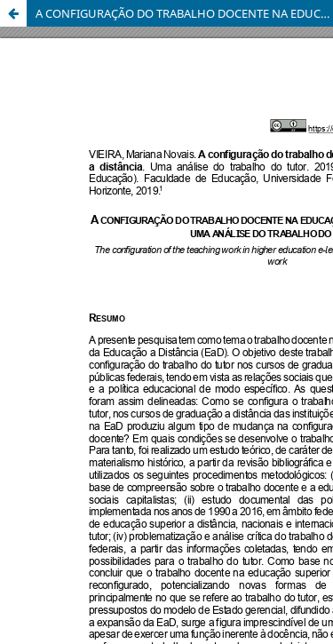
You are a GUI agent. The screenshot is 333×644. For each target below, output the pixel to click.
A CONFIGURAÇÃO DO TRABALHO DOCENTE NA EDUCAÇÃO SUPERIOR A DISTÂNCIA (184, 13)
